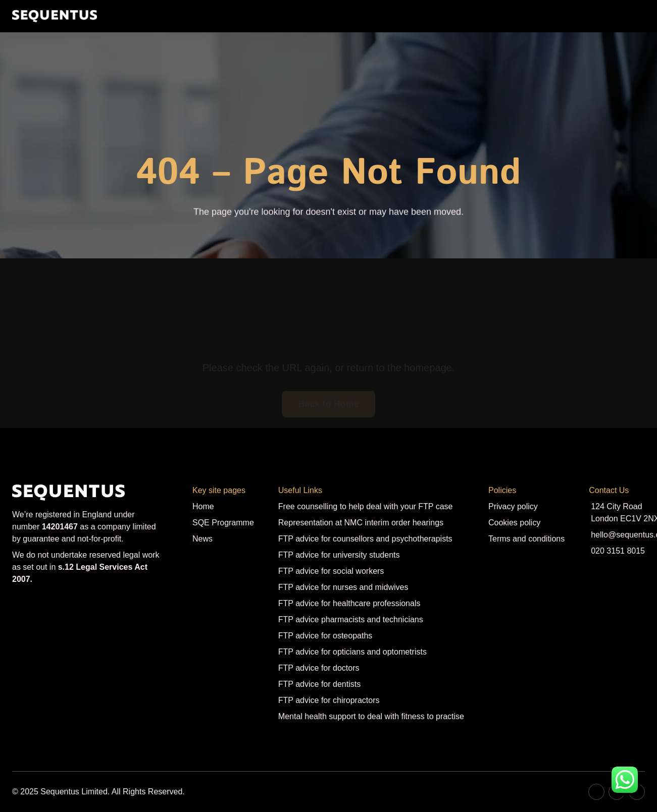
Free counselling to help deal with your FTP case (366, 506)
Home (203, 506)
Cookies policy (514, 523)
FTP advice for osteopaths (325, 636)
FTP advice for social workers (331, 571)
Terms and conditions (526, 539)
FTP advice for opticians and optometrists (352, 652)
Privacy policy (513, 506)
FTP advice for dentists (319, 684)
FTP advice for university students (339, 555)
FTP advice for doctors (319, 668)
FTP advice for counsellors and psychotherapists (365, 539)
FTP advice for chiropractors (329, 700)
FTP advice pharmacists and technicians (351, 619)
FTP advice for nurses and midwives (343, 587)
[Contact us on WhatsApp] (625, 780)
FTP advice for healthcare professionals (349, 603)
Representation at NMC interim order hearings (361, 523)
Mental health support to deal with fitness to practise (371, 716)
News (203, 539)
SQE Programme (223, 523)
